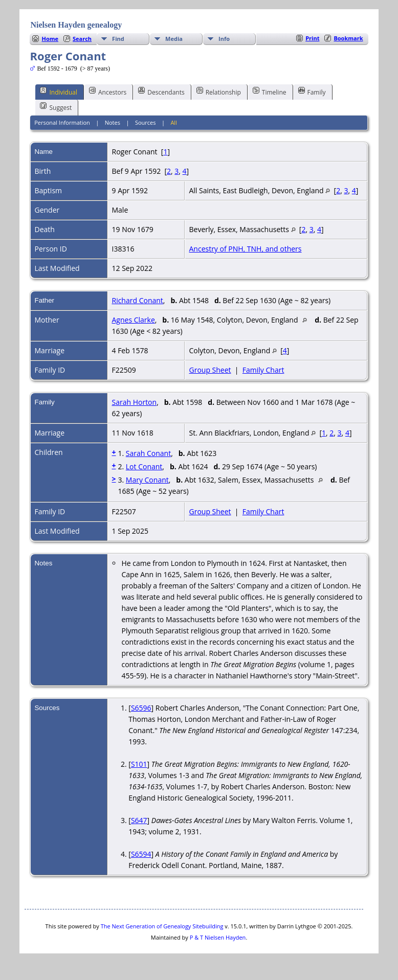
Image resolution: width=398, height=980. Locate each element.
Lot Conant (144, 466)
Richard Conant (137, 300)
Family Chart (263, 370)
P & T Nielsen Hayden (218, 937)
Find (118, 39)
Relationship (219, 92)
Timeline (270, 92)
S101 (139, 764)
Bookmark (348, 38)
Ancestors (108, 92)
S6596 (141, 708)
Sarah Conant (148, 453)
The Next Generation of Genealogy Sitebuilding (162, 926)
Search (82, 39)
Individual (59, 92)
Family (312, 92)
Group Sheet (210, 370)
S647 (139, 820)
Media (174, 39)
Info (224, 39)
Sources (146, 122)
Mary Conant (147, 480)
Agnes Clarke (133, 320)
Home (50, 39)
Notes (113, 122)
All (174, 122)
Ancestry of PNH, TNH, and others (245, 249)
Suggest (56, 107)
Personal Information (62, 122)
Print (312, 38)
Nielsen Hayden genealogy (76, 25)
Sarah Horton (134, 402)
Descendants (161, 92)
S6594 (141, 854)
